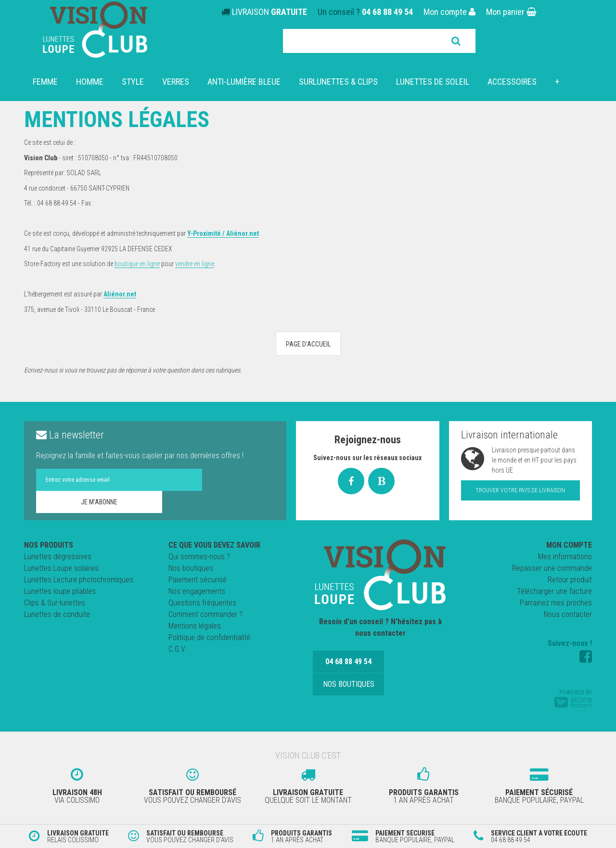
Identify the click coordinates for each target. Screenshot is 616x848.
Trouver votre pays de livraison (520, 490)
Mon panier (511, 12)
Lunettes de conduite (57, 614)
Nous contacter (568, 614)
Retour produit (570, 580)
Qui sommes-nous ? (199, 557)
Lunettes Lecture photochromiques (79, 580)
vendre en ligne (195, 264)
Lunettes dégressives (58, 557)
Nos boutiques (191, 568)
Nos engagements (197, 591)
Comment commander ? (205, 614)
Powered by (573, 698)
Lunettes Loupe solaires (61, 568)
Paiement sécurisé (198, 580)
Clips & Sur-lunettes (55, 603)
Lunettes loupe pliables (60, 591)
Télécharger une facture (554, 591)
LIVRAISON (269, 12)
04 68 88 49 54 (387, 12)
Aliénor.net (120, 294)
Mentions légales (195, 626)
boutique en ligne (137, 264)
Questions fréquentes (202, 603)
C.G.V (177, 649)
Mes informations (565, 557)
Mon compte (449, 12)
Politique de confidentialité (209, 637)
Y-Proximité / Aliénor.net (223, 233)
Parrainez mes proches (556, 603)
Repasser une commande (552, 568)
